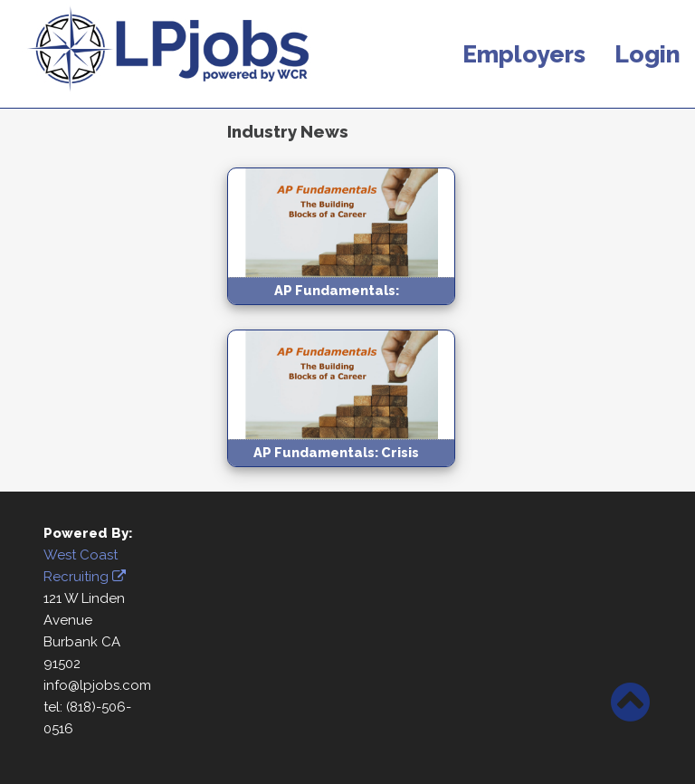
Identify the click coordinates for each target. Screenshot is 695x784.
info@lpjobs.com (97, 685)
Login (647, 54)
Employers (524, 54)
